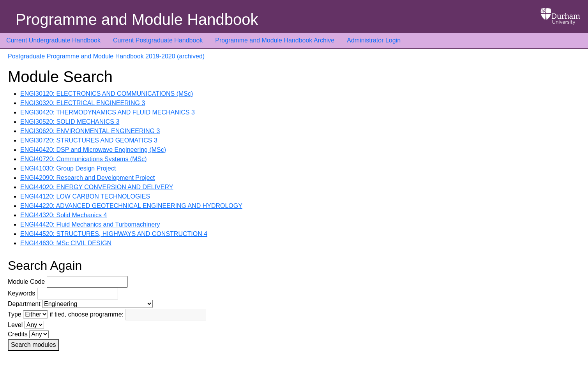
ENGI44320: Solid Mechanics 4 (64, 215)
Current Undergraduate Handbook (53, 40)
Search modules (34, 345)
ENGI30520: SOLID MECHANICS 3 (70, 122)
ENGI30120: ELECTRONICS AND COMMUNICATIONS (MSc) (107, 94)
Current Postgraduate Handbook (158, 40)
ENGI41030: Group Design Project (68, 168)
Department (24, 304)
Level (15, 325)
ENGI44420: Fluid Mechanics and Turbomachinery (90, 224)
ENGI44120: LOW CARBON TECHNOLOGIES (85, 196)
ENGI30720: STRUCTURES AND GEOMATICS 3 (89, 140)
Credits (18, 334)
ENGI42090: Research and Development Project (87, 178)
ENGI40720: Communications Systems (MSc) (84, 159)
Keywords (21, 293)
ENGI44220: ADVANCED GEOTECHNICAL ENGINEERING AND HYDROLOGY (131, 206)
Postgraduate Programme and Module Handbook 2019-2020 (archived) (106, 56)
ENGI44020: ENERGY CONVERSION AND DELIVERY (97, 187)
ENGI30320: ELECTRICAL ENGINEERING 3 (83, 103)
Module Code (26, 282)
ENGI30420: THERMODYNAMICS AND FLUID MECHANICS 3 (108, 112)
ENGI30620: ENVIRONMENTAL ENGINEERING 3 (90, 131)
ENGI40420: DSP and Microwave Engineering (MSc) (93, 150)
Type (15, 314)
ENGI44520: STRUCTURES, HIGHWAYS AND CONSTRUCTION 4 (114, 234)
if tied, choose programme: (87, 314)
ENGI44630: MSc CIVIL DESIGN (66, 243)
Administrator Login (374, 40)
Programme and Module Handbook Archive (275, 40)
